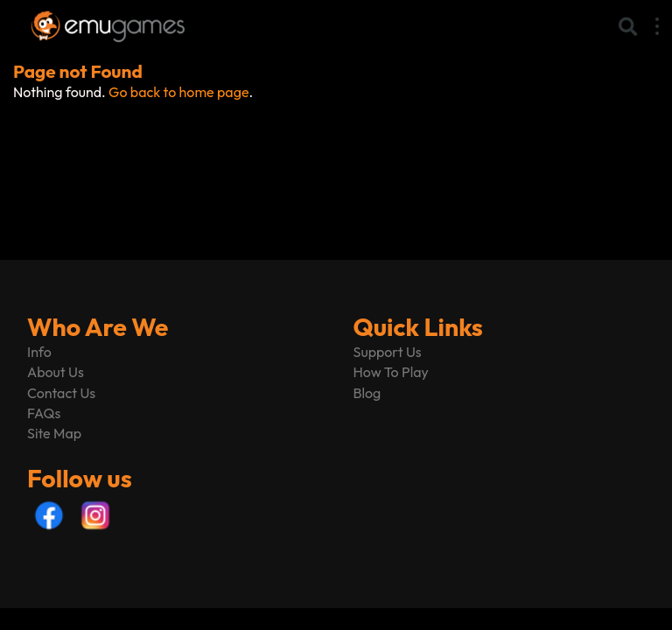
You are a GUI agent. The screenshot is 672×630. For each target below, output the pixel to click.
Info (39, 352)
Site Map (54, 433)
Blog (367, 393)
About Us (56, 372)
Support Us (388, 352)
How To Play (391, 372)
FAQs (44, 413)
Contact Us (61, 393)
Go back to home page (178, 92)
